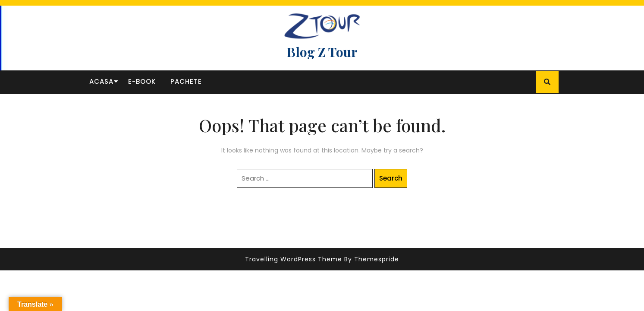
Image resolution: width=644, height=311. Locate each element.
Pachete (186, 81)
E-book (142, 81)
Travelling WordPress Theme (294, 259)
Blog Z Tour (322, 52)
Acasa (101, 81)
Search (391, 178)
